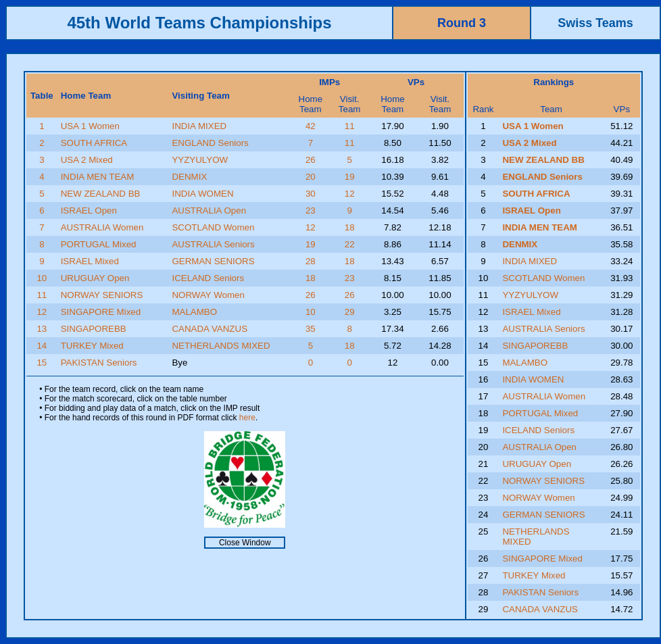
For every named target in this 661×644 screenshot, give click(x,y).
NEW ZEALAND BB (101, 194)
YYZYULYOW (200, 160)
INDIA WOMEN (202, 194)
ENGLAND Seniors (210, 143)
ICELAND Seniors (208, 278)
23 (311, 210)
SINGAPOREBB (94, 329)
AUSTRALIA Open (209, 210)
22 (350, 244)
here (247, 418)
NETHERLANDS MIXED (221, 346)
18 (350, 227)
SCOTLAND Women (213, 227)
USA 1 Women (90, 126)
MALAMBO (194, 312)
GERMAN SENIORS (213, 261)
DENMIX (189, 177)
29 (350, 312)
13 (42, 329)
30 (311, 194)
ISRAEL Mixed (90, 261)
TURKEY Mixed (92, 346)
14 (42, 346)
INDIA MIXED (199, 126)
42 (311, 126)
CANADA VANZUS (210, 329)
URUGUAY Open (95, 278)
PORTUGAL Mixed (99, 244)
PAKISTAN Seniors (99, 363)
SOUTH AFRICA (94, 143)
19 (350, 177)
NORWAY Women (208, 295)
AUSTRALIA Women (102, 227)
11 (350, 126)
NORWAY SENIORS (102, 295)
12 (350, 194)
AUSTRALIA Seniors (213, 244)
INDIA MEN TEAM (98, 177)
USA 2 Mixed (87, 160)
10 (42, 278)
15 (42, 363)
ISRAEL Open (89, 210)
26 (311, 160)
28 (311, 261)
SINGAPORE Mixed (101, 312)
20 (311, 177)
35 (311, 329)
